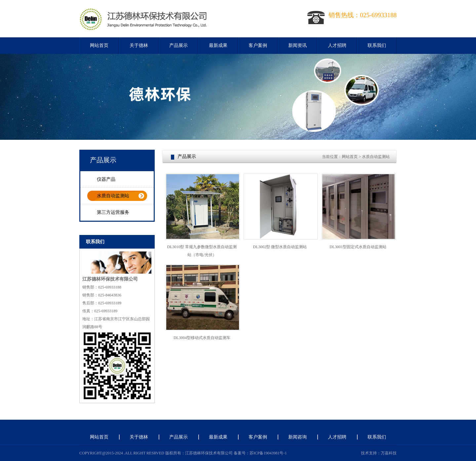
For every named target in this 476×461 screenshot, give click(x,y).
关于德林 (139, 45)
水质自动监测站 (113, 196)
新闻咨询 (297, 437)
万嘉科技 (389, 453)
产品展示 (178, 45)
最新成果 (218, 45)
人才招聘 (337, 45)
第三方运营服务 (113, 212)
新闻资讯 (297, 45)
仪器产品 (106, 179)
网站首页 (99, 45)
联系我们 (377, 45)
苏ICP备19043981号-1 (268, 453)
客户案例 (258, 45)
